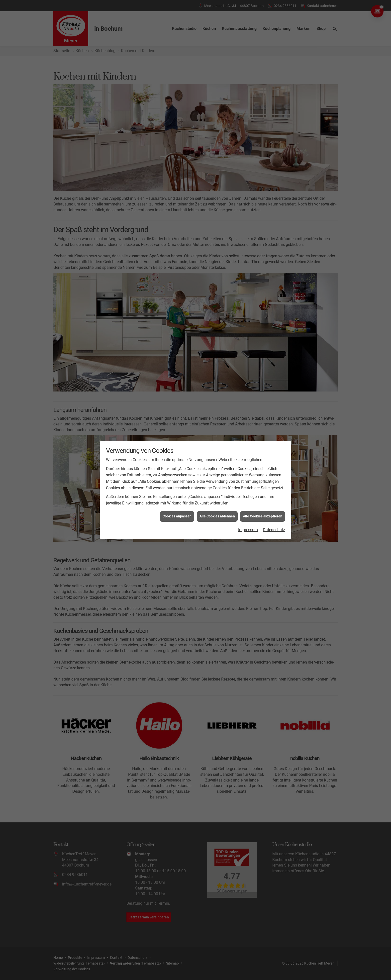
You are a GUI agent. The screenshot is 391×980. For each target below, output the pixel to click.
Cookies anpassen (177, 348)
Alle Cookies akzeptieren (263, 348)
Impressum (248, 361)
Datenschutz (274, 361)
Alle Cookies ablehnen (217, 348)
